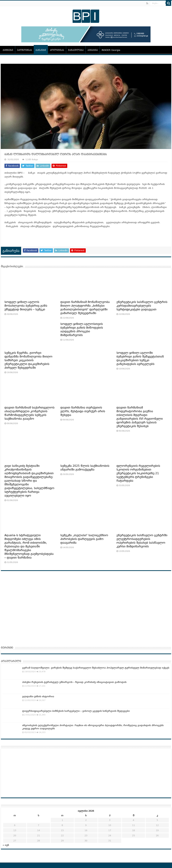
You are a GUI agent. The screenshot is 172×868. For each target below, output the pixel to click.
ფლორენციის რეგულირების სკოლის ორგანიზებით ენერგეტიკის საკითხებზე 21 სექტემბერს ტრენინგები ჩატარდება (138, 473)
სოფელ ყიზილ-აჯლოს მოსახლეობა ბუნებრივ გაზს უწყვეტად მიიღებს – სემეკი (26, 306)
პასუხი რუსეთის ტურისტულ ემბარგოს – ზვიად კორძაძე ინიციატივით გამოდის (74, 682)
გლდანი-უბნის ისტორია (38, 696)
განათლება (76, 50)
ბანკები (41, 50)
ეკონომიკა (24, 50)
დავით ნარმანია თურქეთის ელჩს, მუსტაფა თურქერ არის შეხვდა (83, 411)
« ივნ (6, 845)
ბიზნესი (8, 50)
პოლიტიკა (57, 50)
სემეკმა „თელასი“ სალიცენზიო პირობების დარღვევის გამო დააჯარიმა (84, 539)
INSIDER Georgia (111, 50)
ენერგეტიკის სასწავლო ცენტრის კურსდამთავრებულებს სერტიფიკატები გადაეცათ (142, 306)
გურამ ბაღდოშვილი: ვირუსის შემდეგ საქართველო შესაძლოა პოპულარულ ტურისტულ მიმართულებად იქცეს (96, 668)
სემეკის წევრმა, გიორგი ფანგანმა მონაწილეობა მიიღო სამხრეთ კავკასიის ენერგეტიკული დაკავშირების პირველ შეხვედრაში (28, 360)
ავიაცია (93, 50)
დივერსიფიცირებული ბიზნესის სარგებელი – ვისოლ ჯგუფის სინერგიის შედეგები (76, 711)
